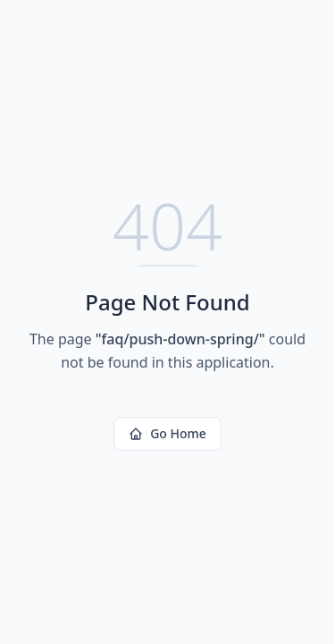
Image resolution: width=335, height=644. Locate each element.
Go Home (167, 433)
